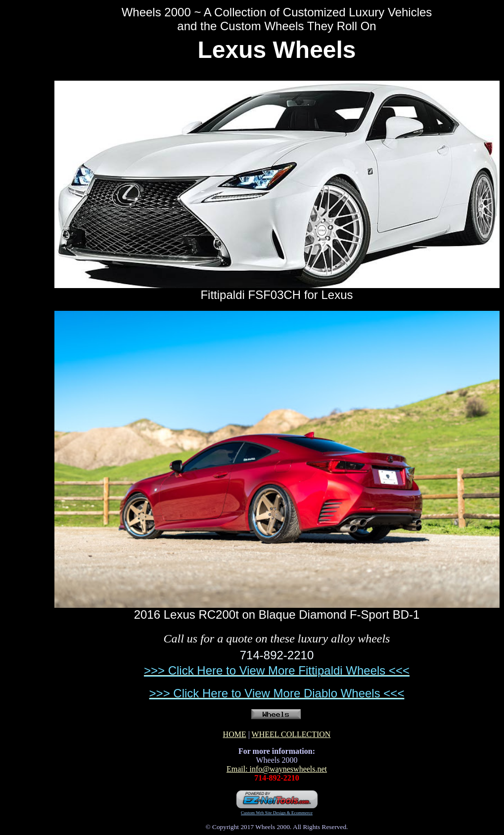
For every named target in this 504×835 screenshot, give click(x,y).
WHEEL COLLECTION (291, 734)
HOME (235, 734)
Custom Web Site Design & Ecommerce (277, 813)
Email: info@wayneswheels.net (277, 769)
